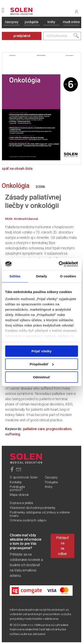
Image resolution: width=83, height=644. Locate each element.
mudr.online (71, 22)
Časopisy (51, 477)
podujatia (32, 22)
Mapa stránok (19, 495)
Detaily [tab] (42, 276)
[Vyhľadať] (76, 36)
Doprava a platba (21, 503)
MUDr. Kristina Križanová (21, 219)
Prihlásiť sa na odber (63, 546)
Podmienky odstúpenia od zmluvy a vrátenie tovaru (40, 514)
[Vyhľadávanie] (62, 36)
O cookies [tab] (68, 276)
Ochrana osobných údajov (28, 520)
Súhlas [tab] (15, 276)
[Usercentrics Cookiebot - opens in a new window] (59, 264)
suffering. (13, 434)
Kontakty (16, 482)
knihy (51, 22)
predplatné (22, 36)
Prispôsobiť (42, 364)
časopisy (12, 22)
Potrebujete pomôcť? (17, 488)
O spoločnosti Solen (24, 477)
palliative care (34, 429)
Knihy (49, 487)
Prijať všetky (41, 351)
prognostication (59, 429)
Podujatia (51, 482)
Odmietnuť (41, 377)
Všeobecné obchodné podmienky (33, 508)
